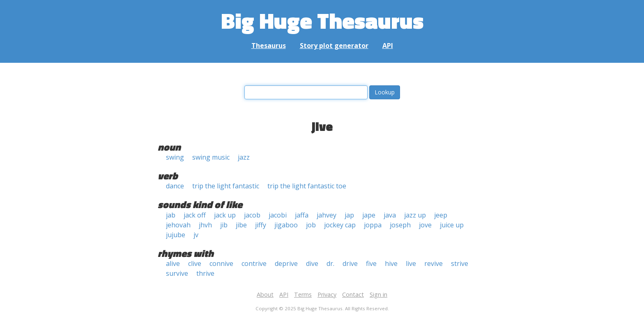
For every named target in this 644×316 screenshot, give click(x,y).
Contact (353, 294)
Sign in (378, 294)
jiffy (261, 225)
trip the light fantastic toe (307, 186)
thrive (205, 273)
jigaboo (286, 225)
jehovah (178, 225)
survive (177, 273)
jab (171, 215)
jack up (225, 215)
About (265, 294)
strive (460, 263)
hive (391, 263)
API (388, 46)
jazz (244, 157)
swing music (211, 157)
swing (175, 157)
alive (173, 263)
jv (196, 235)
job (311, 225)
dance (175, 186)
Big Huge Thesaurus (322, 20)
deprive (286, 263)
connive (221, 263)
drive (350, 263)
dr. (330, 263)
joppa (373, 225)
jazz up (415, 215)
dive (312, 263)
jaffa (302, 215)
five (371, 263)
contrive (254, 263)
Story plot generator (334, 46)
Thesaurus (269, 46)
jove (425, 225)
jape (369, 215)
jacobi (278, 215)
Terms (303, 294)
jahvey (327, 215)
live (411, 263)
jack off (195, 215)
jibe (241, 225)
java (390, 215)
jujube (176, 235)
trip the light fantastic (226, 186)
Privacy (327, 294)
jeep (441, 215)
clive (195, 263)
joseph (400, 225)
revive (434, 263)
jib (224, 225)
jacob (252, 215)
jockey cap (340, 225)
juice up (452, 225)
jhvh (205, 225)
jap (349, 215)
